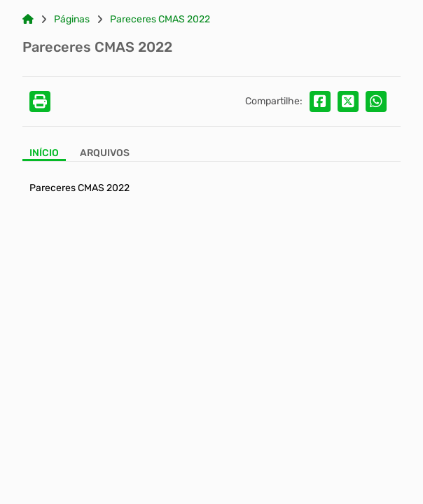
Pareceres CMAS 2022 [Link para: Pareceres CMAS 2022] (160, 20)
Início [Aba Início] (44, 153)
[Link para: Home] (28, 20)
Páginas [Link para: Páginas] (72, 20)
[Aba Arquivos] (105, 154)
